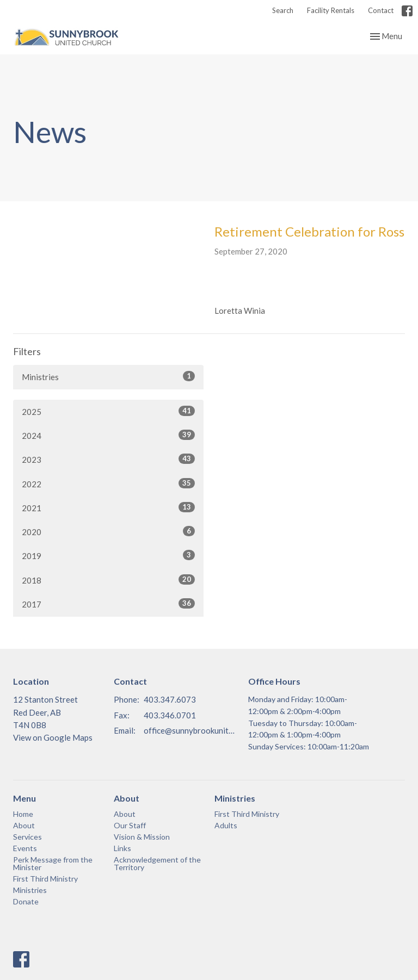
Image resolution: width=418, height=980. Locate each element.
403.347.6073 (170, 699)
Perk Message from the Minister (53, 863)
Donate (26, 901)
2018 (108, 580)
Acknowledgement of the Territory (157, 863)
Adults (226, 825)
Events (25, 848)
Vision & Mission (142, 837)
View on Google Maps (53, 737)
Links (122, 848)
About (24, 825)
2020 (108, 531)
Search (283, 10)
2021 (108, 507)
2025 (108, 411)
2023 (108, 459)
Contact (381, 10)
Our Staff (130, 825)
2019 (108, 555)
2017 (108, 604)
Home (23, 814)
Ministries (108, 376)
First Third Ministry (45, 879)
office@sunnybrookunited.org (190, 730)
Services (27, 837)
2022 (108, 483)
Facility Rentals (331, 10)
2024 (108, 435)
